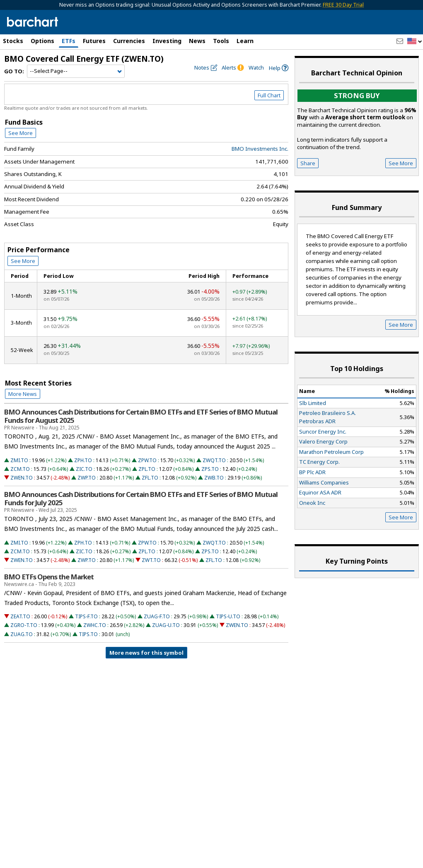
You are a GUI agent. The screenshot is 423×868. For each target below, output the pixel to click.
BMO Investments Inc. (260, 149)
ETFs (69, 41)
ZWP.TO (87, 478)
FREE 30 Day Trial (343, 5)
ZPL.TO (147, 469)
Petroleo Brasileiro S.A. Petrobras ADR (328, 417)
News (197, 41)
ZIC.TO (84, 469)
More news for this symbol (146, 653)
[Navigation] (76, 71)
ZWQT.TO (214, 460)
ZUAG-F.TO (157, 616)
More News (23, 394)
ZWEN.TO (22, 478)
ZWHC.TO (95, 625)
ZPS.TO (210, 469)
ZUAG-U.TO (166, 625)
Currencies (129, 41)
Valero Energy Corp (323, 441)
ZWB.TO (214, 478)
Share (308, 163)
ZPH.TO (83, 460)
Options (42, 41)
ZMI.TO (19, 460)
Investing (167, 41)
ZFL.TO (150, 478)
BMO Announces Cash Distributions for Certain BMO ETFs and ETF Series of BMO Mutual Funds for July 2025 (141, 499)
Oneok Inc (312, 503)
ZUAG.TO (22, 634)
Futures (94, 41)
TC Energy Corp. (319, 462)
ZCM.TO (20, 469)
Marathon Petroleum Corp (331, 452)
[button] (415, 42)
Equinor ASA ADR (320, 492)
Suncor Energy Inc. (323, 432)
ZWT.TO (151, 560)
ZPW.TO (147, 460)
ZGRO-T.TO (24, 625)
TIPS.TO (88, 634)
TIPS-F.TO (86, 616)
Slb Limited (313, 403)
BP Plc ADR (312, 472)
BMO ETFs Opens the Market (49, 577)
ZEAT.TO (20, 616)
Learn (245, 41)
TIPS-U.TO (228, 616)
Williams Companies (324, 482)
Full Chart (269, 95)
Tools (221, 41)
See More (21, 133)
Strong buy (357, 95)
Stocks (13, 41)
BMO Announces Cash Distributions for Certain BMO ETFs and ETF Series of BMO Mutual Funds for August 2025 (141, 416)
